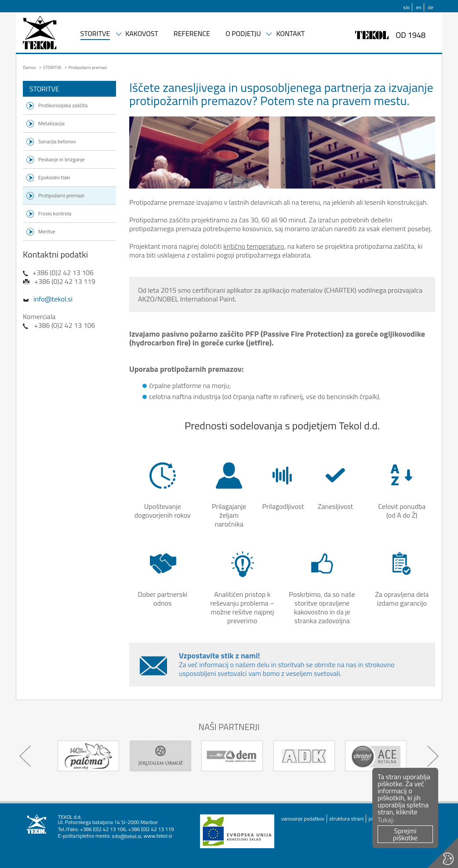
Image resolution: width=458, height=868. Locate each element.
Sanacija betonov (57, 141)
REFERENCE (192, 34)
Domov (29, 67)
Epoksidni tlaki (54, 177)
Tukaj (385, 820)
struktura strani (346, 819)
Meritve (47, 231)
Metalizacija (51, 123)
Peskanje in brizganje (62, 159)
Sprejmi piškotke (405, 834)
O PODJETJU (243, 34)
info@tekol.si (53, 299)
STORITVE (95, 34)
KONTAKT (290, 34)
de (431, 7)
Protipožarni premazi (61, 195)
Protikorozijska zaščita (63, 105)
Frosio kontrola (55, 213)
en (419, 7)
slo (406, 7)
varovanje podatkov (303, 819)
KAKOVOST (142, 34)
